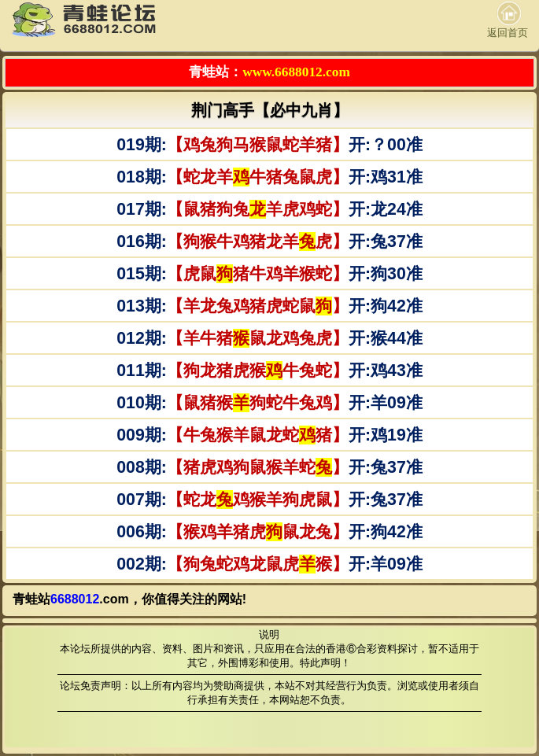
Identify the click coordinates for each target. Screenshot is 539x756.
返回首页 (508, 20)
